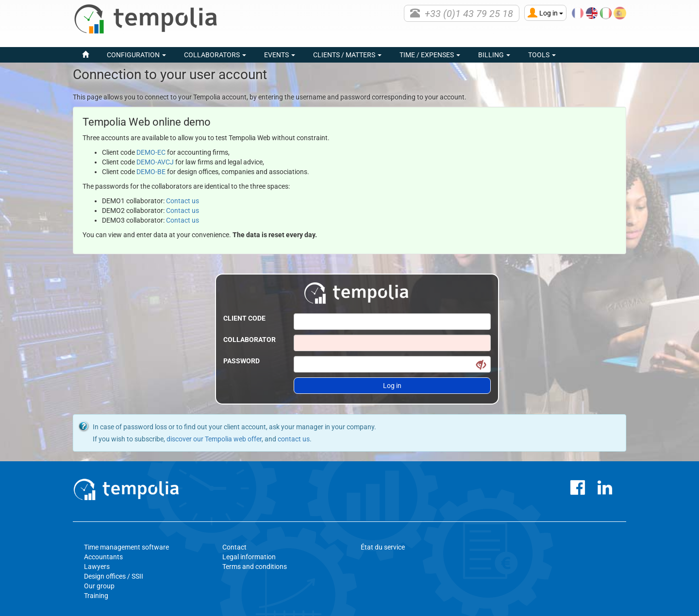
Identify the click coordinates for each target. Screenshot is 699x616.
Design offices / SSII (114, 576)
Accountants (103, 557)
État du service (383, 547)
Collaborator (250, 340)
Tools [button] (542, 55)
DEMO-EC (151, 152)
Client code (244, 318)
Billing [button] (494, 55)
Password (241, 361)
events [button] (280, 55)
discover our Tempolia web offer (214, 439)
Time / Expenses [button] (430, 55)
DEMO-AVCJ (155, 162)
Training (96, 596)
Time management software (126, 547)
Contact (234, 547)
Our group (99, 586)
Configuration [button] (136, 55)
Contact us (183, 201)
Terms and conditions (255, 567)
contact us (294, 439)
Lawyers (97, 567)
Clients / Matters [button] (347, 55)
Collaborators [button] (215, 55)
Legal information (249, 557)
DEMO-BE (151, 172)
